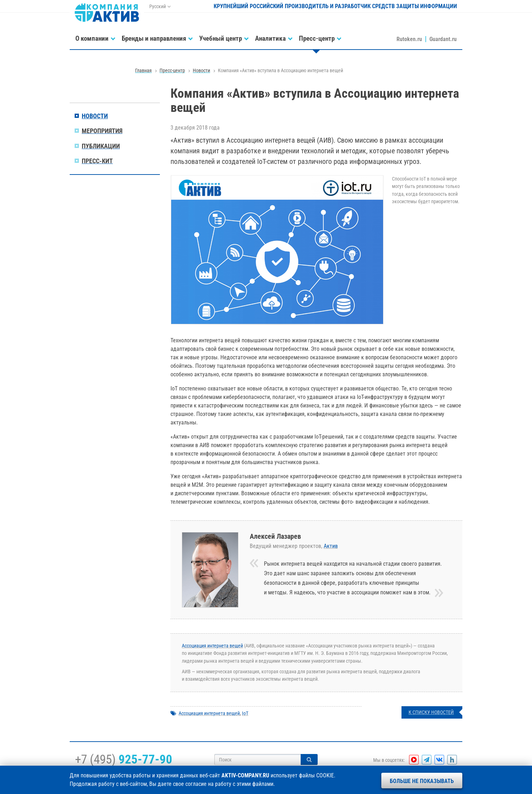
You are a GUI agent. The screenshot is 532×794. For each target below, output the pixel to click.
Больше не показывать (422, 781)
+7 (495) (124, 759)
